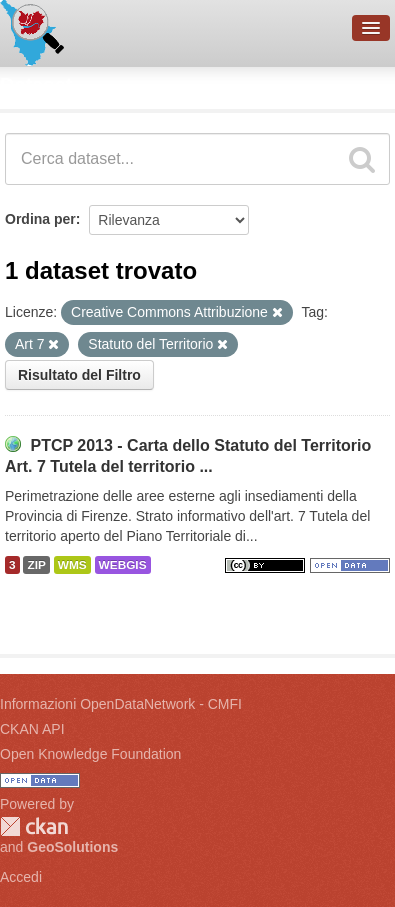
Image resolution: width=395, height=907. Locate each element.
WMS (72, 565)
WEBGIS (123, 565)
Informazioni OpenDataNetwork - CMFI (121, 704)
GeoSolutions (72, 847)
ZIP (36, 565)
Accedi (21, 877)
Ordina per (40, 219)
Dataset (36, 85)
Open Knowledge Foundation (90, 754)
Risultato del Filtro (79, 375)
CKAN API (32, 729)
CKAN (34, 826)
